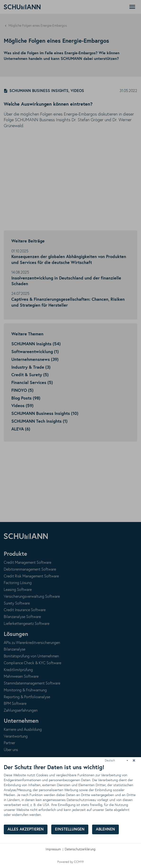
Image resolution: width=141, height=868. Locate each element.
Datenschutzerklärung (80, 849)
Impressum (53, 849)
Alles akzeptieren (26, 829)
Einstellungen (70, 829)
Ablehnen (105, 829)
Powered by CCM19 (70, 862)
